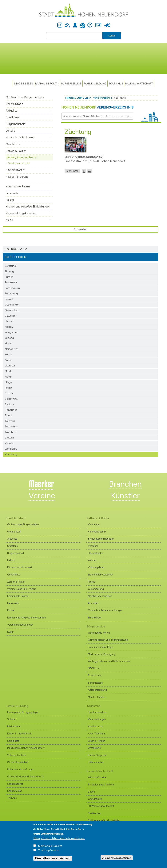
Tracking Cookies (49, 853)
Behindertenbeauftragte (20, 770)
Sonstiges (11, 410)
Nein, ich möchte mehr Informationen (59, 840)
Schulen (10, 393)
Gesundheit (12, 310)
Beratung (10, 266)
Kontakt (98, 23)
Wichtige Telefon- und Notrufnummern (109, 661)
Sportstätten (17, 170)
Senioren (10, 404)
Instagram (60, 23)
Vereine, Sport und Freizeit (22, 157)
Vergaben (93, 546)
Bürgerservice (71, 83)
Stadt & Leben (24, 83)
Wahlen (92, 560)
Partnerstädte (95, 762)
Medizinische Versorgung (102, 654)
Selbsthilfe (11, 399)
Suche (112, 36)
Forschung (11, 294)
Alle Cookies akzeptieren (117, 860)
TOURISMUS (116, 83)
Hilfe (90, 23)
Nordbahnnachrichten (100, 596)
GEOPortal (94, 668)
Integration (12, 332)
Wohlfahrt (11, 449)
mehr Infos (72, 171)
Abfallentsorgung (97, 690)
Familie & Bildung (95, 83)
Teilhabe (12, 798)
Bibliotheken (14, 727)
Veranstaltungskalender (21, 213)
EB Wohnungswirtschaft (101, 806)
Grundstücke (95, 799)
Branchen (125, 484)
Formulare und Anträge (100, 647)
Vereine (42, 496)
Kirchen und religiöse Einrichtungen (28, 207)
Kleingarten (12, 349)
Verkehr (9, 443)
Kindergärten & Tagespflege (23, 712)
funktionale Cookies (50, 848)
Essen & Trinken (97, 741)
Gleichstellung (96, 589)
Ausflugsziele (95, 727)
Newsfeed (67, 23)
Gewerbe (10, 316)
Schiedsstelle (95, 683)
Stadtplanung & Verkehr (101, 785)
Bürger (9, 277)
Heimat (9, 321)
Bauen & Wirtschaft (139, 83)
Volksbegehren (96, 567)
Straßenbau (94, 813)
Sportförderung (18, 177)
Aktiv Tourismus (97, 734)
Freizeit (9, 299)
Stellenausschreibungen (101, 539)
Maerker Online (96, 697)
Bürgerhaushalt (15, 124)
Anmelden (75, 23)
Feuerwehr (12, 193)
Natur (8, 377)
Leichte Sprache (83, 23)
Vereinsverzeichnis (19, 163)
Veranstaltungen (97, 719)
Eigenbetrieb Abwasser (100, 575)
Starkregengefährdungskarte (104, 820)
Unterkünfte (94, 748)
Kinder (9, 343)
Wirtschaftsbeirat (97, 777)
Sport (8, 415)
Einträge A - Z (16, 249)
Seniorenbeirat (15, 784)
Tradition (10, 432)
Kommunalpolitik (97, 532)
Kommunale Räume (18, 186)
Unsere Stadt (14, 104)
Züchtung (11, 454)
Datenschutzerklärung (52, 836)
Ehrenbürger (95, 618)
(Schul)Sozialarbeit (18, 762)
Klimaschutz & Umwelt (20, 137)
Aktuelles (12, 111)
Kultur (10, 220)
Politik (8, 388)
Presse (107, 23)
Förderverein (12, 288)
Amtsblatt (93, 603)
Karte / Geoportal (97, 755)
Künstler (125, 496)
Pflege (8, 382)
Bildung (9, 271)
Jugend (9, 338)
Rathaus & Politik (47, 83)
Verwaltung (94, 524)
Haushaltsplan (96, 553)
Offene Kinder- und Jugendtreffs (25, 777)
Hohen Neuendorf (97, 107)
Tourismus (11, 427)
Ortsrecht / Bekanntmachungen (105, 610)
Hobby (9, 327)
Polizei (10, 200)
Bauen (91, 792)
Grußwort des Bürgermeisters (25, 97)
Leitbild (10, 131)
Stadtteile (12, 117)
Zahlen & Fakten (16, 151)
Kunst (8, 360)
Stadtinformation (97, 712)
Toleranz (10, 421)
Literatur (10, 366)
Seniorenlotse (15, 791)
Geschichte (13, 144)
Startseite (70, 98)
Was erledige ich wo (99, 633)
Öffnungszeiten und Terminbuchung (108, 640)
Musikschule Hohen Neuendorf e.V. (26, 748)
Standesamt (95, 676)
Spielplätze (13, 741)
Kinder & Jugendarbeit (19, 734)
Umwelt (9, 438)
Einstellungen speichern (53, 860)
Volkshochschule (17, 755)
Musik (8, 371)
